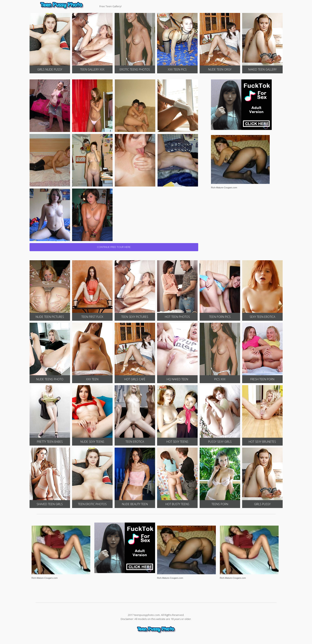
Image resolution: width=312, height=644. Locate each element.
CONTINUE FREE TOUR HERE (114, 247)
